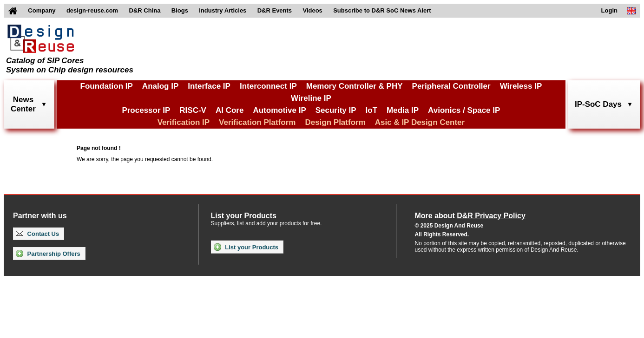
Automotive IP (279, 110)
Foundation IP (107, 86)
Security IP (336, 110)
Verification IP (184, 122)
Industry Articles (223, 10)
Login (609, 10)
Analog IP (160, 86)
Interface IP (209, 86)
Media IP (403, 110)
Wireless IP (521, 86)
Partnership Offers (48, 253)
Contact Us (37, 234)
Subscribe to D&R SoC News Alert (382, 10)
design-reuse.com (92, 10)
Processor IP (146, 110)
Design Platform (335, 122)
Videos (312, 10)
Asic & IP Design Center (420, 122)
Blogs (180, 10)
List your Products (246, 247)
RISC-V (193, 110)
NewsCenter (23, 104)
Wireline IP (311, 98)
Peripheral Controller (451, 86)
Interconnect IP (268, 86)
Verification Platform (257, 122)
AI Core (230, 110)
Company (42, 10)
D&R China (145, 10)
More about (470, 216)
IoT (372, 110)
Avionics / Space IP (464, 110)
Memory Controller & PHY (355, 86)
